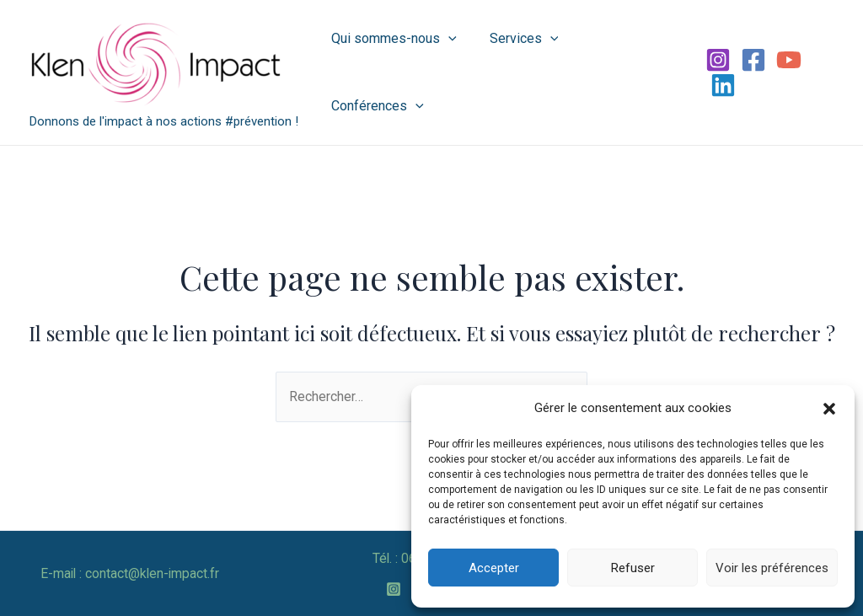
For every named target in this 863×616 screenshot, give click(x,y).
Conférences (625, 72)
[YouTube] (785, 72)
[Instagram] (715, 72)
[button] (829, 409)
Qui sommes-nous (394, 72)
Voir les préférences (772, 568)
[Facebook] (750, 72)
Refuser (633, 568)
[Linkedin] (821, 72)
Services (518, 72)
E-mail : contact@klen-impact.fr (130, 573)
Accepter (494, 568)
